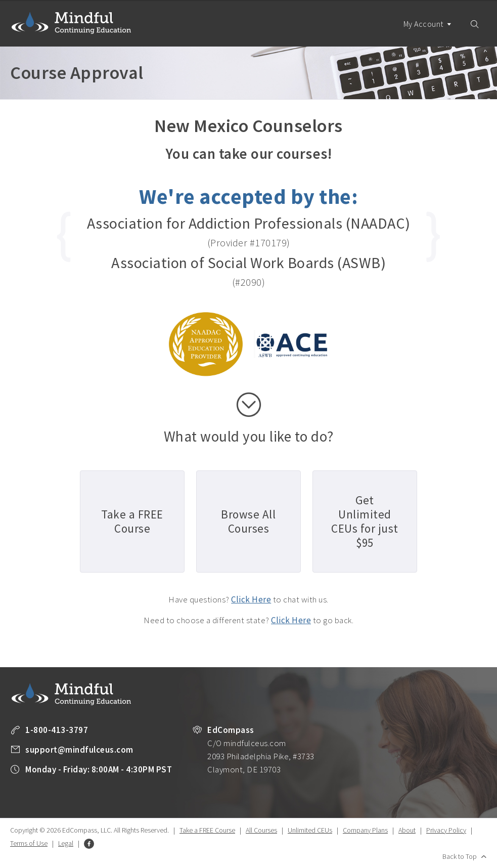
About (407, 830)
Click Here (251, 599)
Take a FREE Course (207, 830)
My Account (428, 33)
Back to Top (460, 856)
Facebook (89, 844)
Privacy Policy (446, 830)
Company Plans (365, 830)
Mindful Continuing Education (71, 23)
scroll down (249, 405)
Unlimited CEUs (310, 830)
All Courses (261, 830)
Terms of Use (29, 843)
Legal (66, 843)
